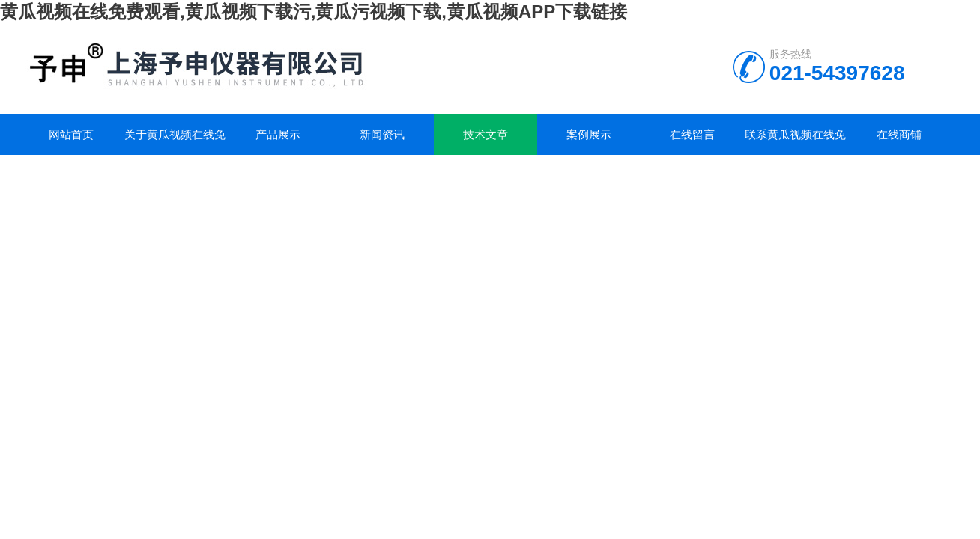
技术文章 (486, 134)
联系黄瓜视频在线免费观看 (795, 141)
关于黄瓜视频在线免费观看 (175, 141)
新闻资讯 (382, 134)
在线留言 (692, 134)
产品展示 (278, 134)
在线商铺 (899, 134)
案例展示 (589, 134)
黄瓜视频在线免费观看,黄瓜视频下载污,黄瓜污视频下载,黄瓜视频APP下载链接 (314, 12)
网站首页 (71, 134)
